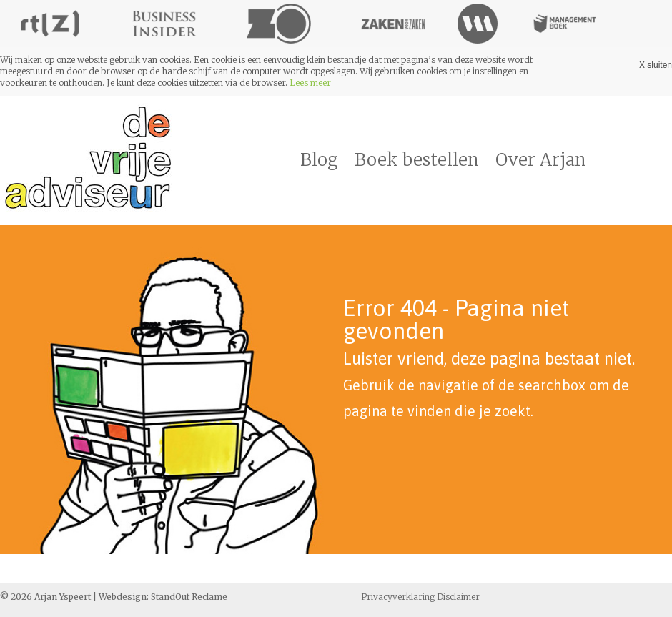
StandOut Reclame (189, 597)
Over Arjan (541, 160)
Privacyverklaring (398, 597)
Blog (319, 160)
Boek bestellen (417, 160)
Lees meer (310, 83)
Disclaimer (458, 597)
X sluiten (656, 65)
